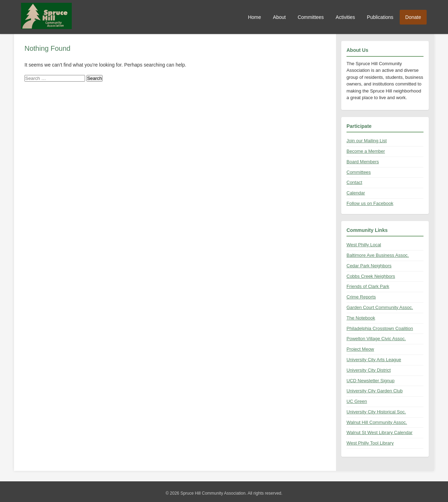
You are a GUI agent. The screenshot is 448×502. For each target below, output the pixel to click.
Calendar (356, 193)
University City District (369, 370)
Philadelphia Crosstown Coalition (380, 328)
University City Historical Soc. (376, 412)
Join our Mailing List (367, 141)
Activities (345, 17)
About (279, 17)
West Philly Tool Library (370, 443)
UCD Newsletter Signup (370, 381)
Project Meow (360, 349)
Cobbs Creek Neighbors (371, 276)
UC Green (357, 401)
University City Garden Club (374, 391)
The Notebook (361, 318)
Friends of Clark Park (368, 286)
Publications (380, 17)
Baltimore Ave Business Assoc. (378, 255)
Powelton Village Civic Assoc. (376, 339)
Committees (311, 17)
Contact (354, 182)
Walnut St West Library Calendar (380, 432)
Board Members (363, 162)
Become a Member (366, 151)
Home (254, 17)
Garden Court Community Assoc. (380, 307)
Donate (413, 17)
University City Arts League (374, 360)
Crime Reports (361, 297)
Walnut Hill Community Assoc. (377, 422)
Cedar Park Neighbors (369, 266)
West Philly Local (364, 245)
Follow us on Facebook (370, 203)
